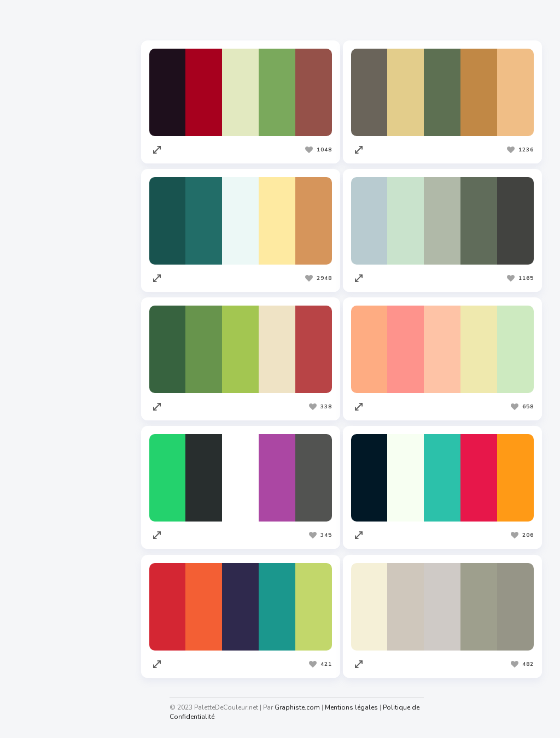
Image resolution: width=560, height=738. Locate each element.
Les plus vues (284, 21)
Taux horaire (40, 686)
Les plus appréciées (199, 21)
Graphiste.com (43, 454)
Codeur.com (39, 475)
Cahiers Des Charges (55, 623)
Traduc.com (38, 517)
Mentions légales (357, 707)
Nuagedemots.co (48, 644)
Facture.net (38, 537)
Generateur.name (49, 665)
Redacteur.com (44, 496)
